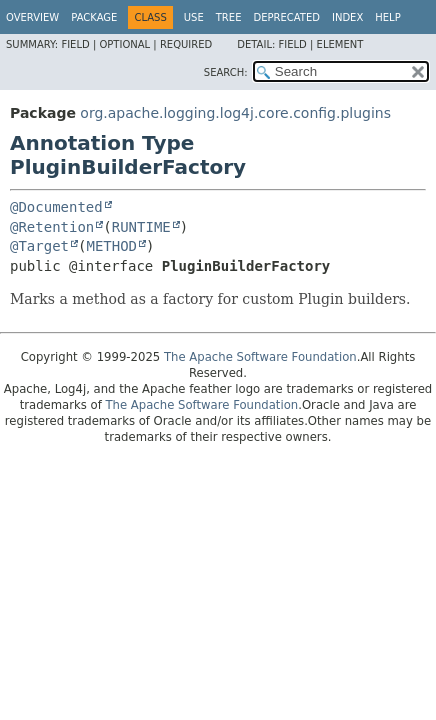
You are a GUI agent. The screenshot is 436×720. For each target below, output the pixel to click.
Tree (229, 17)
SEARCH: (226, 72)
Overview (32, 17)
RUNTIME (141, 227)
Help (387, 17)
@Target (39, 246)
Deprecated (286, 17)
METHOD (111, 246)
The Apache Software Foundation (260, 357)
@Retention (52, 227)
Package (94, 17)
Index (347, 17)
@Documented (56, 207)
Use (194, 17)
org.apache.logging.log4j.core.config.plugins (235, 113)
